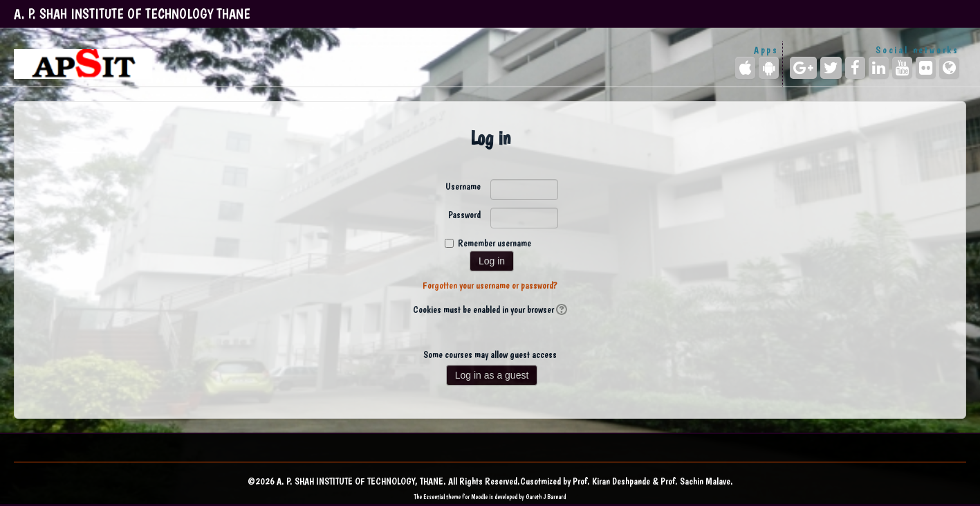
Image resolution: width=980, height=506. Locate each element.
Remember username (494, 243)
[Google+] (803, 68)
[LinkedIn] (879, 68)
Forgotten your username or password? (490, 285)
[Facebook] (855, 68)
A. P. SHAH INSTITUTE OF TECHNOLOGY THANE (132, 14)
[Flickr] (926, 68)
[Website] (949, 68)
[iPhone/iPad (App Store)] (745, 68)
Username (463, 186)
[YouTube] (902, 68)
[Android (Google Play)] (769, 68)
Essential (434, 497)
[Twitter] (831, 68)
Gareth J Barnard (546, 497)
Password (464, 215)
